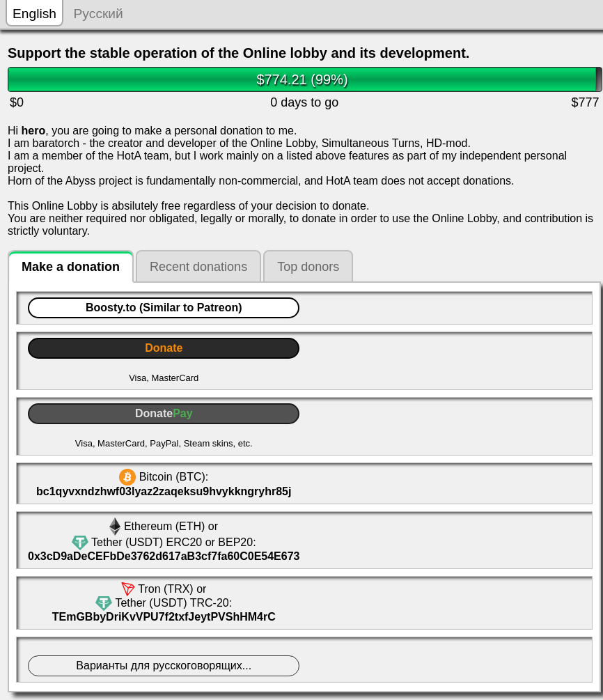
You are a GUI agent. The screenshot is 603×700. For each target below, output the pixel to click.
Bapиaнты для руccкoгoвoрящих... (164, 666)
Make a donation (71, 267)
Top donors (308, 267)
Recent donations (198, 267)
